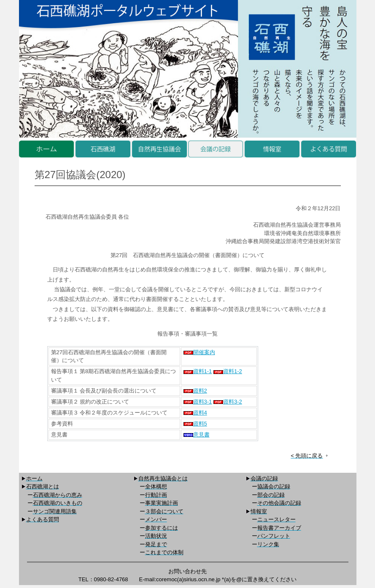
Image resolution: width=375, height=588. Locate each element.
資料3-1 (198, 402)
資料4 (195, 413)
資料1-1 (198, 371)
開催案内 (199, 352)
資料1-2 (228, 371)
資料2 (195, 391)
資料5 (195, 424)
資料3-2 (228, 402)
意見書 (197, 435)
